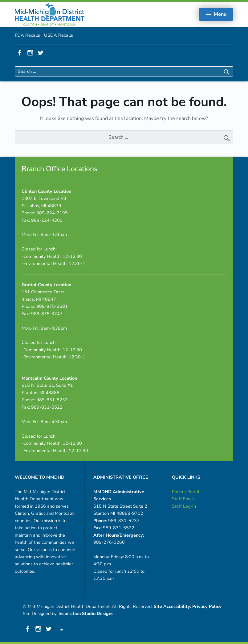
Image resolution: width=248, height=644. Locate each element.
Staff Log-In (184, 506)
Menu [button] (220, 14)
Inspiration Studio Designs (86, 613)
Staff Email (183, 499)
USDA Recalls (59, 35)
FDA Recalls (27, 35)
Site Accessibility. (172, 606)
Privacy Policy (207, 606)
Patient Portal (186, 492)
